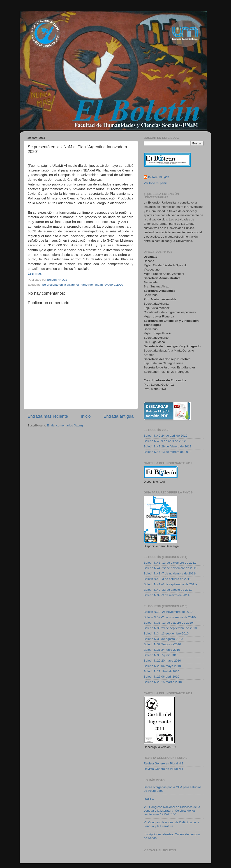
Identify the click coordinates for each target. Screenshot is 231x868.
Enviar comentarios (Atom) (65, 425)
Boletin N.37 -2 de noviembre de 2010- (170, 617)
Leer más (35, 273)
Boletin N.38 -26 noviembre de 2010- (169, 612)
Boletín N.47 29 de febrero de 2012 (167, 446)
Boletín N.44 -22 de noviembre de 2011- (171, 568)
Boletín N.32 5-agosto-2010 (162, 644)
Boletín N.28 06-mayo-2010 (162, 666)
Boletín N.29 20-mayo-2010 (162, 661)
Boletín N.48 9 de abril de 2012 (165, 441)
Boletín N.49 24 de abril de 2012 (166, 436)
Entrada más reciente (48, 416)
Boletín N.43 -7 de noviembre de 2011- (170, 573)
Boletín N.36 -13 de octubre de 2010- (169, 623)
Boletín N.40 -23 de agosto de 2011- (168, 590)
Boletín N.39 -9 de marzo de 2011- (167, 595)
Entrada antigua (119, 416)
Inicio (86, 416)
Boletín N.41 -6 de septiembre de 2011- (170, 584)
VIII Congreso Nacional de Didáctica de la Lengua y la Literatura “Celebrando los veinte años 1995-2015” (172, 811)
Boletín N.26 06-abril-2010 (162, 677)
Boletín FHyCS (159, 177)
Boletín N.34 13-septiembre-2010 (166, 633)
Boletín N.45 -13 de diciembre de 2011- (170, 563)
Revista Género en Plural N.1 (164, 769)
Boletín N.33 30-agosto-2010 (163, 639)
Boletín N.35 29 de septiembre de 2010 (170, 628)
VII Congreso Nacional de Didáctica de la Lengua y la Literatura (171, 824)
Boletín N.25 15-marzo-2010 (163, 682)
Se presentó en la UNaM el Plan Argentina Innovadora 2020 (83, 285)
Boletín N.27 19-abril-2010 (162, 671)
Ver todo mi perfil (155, 183)
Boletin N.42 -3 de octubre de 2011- (168, 579)
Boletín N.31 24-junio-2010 (162, 650)
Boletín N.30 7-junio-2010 (161, 655)
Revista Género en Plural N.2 (164, 763)
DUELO (149, 799)
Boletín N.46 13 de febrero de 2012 (167, 452)
